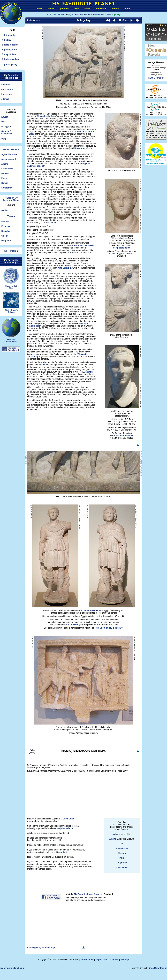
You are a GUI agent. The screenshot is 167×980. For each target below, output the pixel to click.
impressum (7, 94)
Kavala (5, 117)
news (77, 9)
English (71, 14)
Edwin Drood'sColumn (11, 303)
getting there (10, 50)
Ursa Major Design (158, 968)
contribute (101, 9)
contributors (7, 89)
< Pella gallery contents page (41, 948)
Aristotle (74, 253)
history (8, 40)
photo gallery (11, 65)
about (87, 9)
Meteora (122, 853)
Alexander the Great (47, 116)
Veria (4, 139)
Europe (80, 14)
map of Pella (10, 54)
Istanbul (5, 222)
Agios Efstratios (9, 154)
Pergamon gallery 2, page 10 (109, 628)
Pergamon (6, 241)
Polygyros (6, 126)
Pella (4, 122)
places (51, 9)
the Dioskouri (73, 624)
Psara (4, 178)
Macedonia (99, 14)
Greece (89, 14)
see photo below (48, 223)
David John (68, 819)
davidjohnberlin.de (64, 828)
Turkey (11, 216)
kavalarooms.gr (156, 78)
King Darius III (64, 268)
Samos (5, 183)
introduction (10, 35)
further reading (12, 59)
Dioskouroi (80, 148)
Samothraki (7, 188)
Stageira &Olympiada (7, 132)
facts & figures (11, 45)
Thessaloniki (122, 868)
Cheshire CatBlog (11, 279)
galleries (64, 9)
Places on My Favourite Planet (11, 199)
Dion (122, 844)
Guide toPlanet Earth (11, 330)
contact (115, 9)
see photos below (122, 248)
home (40, 9)
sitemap (5, 99)
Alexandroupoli (9, 159)
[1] (40, 331)
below (45, 365)
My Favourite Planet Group (87, 894)
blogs (127, 9)
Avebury (5, 210)
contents (6, 85)
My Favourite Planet (56, 14)
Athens (5, 164)
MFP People (11, 251)
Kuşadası (6, 231)
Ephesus (6, 226)
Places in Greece (11, 149)
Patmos (5, 174)
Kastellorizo (7, 169)
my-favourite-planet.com (12, 968)
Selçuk (5, 236)
